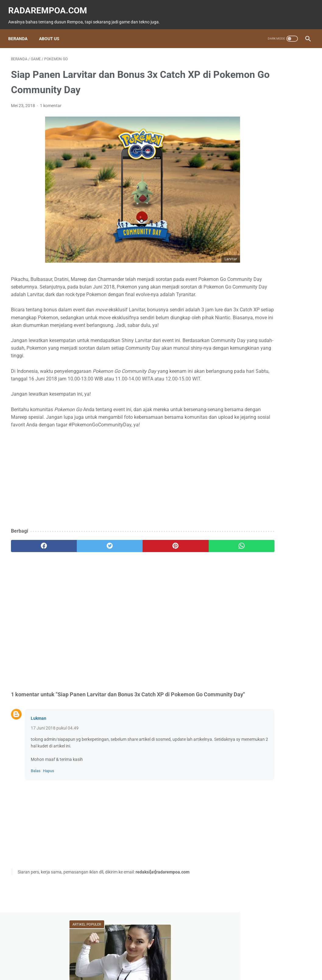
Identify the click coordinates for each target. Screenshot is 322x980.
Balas (36, 813)
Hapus (49, 813)
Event (246, 277)
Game (248, 254)
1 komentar (51, 109)
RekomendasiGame (258, 347)
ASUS (274, 277)
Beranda (21, 39)
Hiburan (249, 289)
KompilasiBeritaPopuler (262, 335)
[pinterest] (136, 579)
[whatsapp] (186, 579)
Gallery (248, 324)
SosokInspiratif (285, 324)
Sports (247, 300)
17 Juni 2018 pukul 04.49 (55, 770)
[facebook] (36, 579)
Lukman (39, 760)
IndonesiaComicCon (260, 312)
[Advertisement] (111, 512)
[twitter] (86, 579)
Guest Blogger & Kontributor (156, 958)
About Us (52, 39)
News (248, 265)
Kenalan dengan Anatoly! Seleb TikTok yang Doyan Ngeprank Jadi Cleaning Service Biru (272, 165)
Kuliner (280, 289)
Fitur (277, 254)
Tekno (278, 265)
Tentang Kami (202, 958)
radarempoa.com (50, 6)
